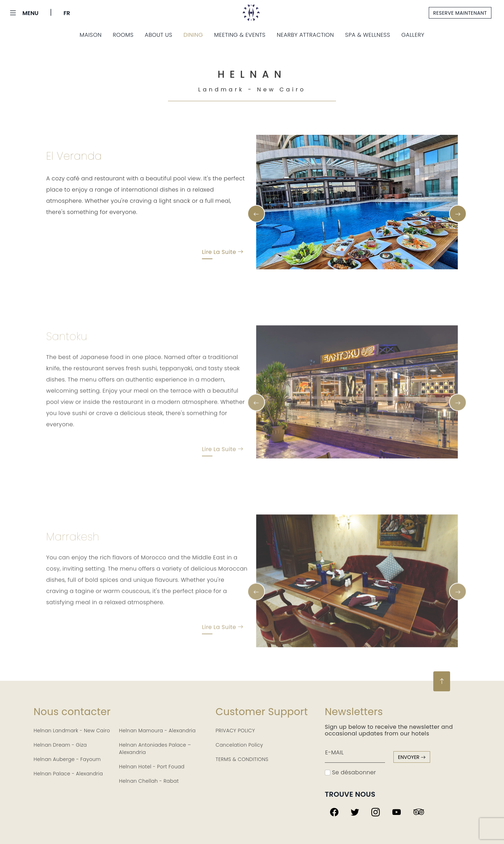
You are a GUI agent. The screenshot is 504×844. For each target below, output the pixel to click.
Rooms (123, 35)
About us (159, 35)
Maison (91, 35)
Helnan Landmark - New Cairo (72, 731)
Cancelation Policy (239, 745)
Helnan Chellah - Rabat (149, 781)
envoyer (412, 757)
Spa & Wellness (368, 35)
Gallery (413, 35)
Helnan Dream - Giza (60, 745)
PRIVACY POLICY (235, 731)
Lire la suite (223, 253)
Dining (193, 35)
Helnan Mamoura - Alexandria (157, 731)
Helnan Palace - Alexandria (68, 774)
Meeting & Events (240, 35)
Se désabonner (350, 772)
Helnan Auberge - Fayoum (67, 759)
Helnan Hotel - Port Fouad (152, 767)
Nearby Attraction (305, 35)
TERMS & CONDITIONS (242, 759)
